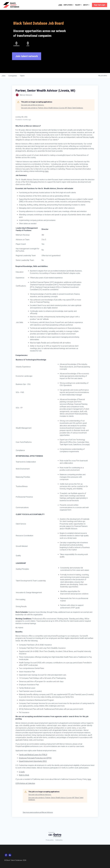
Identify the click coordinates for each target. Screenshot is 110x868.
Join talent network (27, 61)
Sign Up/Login (100, 5)
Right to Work (24, 780)
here (47, 176)
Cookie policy (59, 840)
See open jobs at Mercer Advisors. (33, 110)
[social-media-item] (6, 855)
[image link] (14, 5)
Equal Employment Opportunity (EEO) (33, 766)
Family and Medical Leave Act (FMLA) (33, 759)
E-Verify (22, 777)
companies (13, 80)
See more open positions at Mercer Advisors (38, 817)
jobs (4, 80)
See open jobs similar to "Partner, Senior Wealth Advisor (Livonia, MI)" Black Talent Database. (52, 113)
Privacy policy (50, 840)
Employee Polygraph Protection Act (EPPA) (35, 763)
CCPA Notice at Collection (25, 788)
